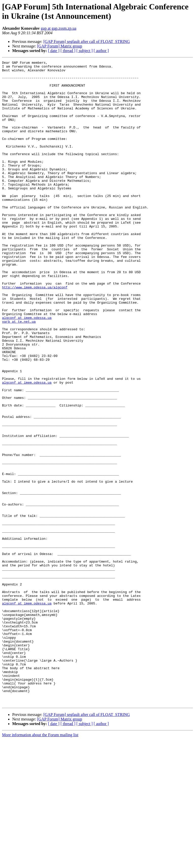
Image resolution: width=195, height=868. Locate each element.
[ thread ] (68, 51)
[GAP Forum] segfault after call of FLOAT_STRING (87, 42)
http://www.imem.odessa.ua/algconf (35, 333)
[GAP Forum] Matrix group (60, 46)
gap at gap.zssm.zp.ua (59, 28)
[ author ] (101, 51)
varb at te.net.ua (19, 374)
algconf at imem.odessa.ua (27, 369)
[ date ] (54, 51)
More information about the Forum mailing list (40, 864)
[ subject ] (85, 51)
